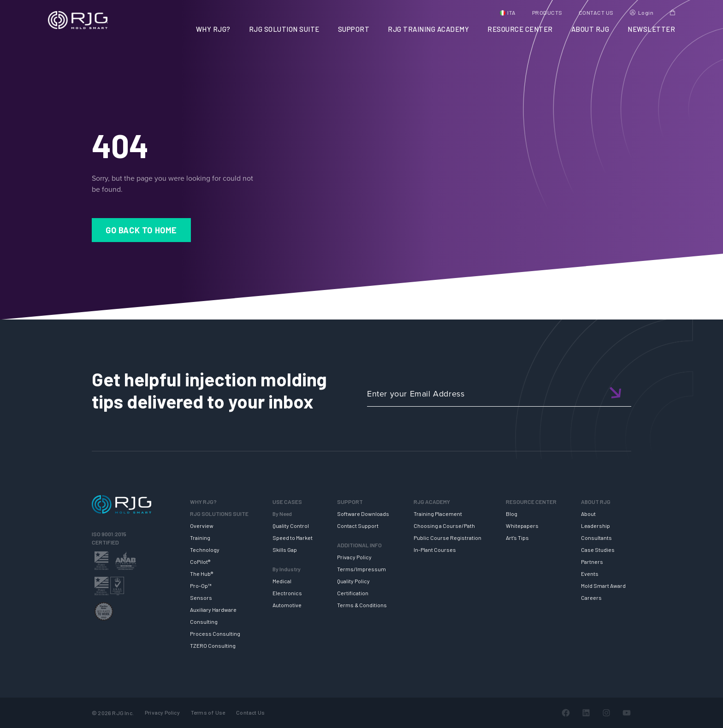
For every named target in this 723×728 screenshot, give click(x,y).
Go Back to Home (141, 230)
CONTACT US (596, 12)
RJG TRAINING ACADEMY (428, 29)
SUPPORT (354, 29)
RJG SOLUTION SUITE (284, 29)
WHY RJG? (213, 29)
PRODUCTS (547, 12)
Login (646, 12)
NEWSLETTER (651, 29)
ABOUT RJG (590, 29)
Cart (673, 12)
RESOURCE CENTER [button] (520, 29)
